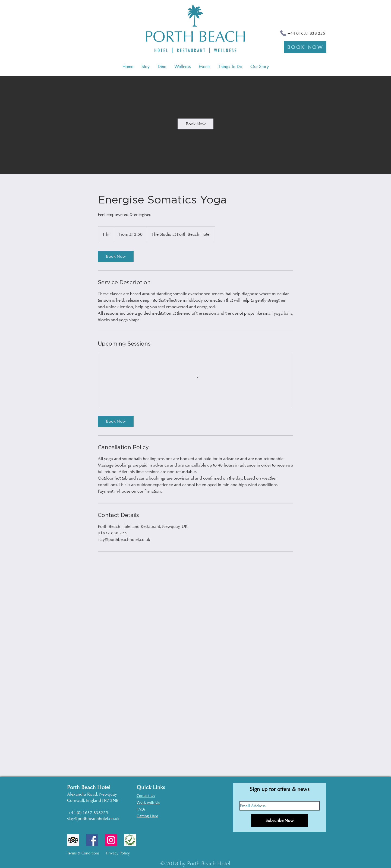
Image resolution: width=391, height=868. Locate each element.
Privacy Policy (118, 853)
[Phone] (283, 33)
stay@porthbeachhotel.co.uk (93, 819)
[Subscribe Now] (280, 820)
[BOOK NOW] (305, 47)
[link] (195, 124)
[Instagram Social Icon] (111, 840)
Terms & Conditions (83, 853)
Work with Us (148, 802)
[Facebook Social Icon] (92, 840)
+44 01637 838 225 (306, 33)
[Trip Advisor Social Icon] (73, 840)
